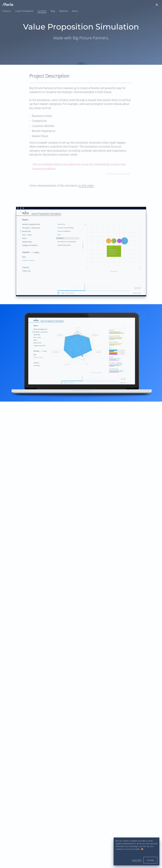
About (75, 11)
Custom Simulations (24, 11)
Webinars (64, 11)
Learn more (137, 860)
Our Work (42, 11)
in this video (86, 185)
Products (7, 11)
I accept (150, 860)
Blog (53, 11)
